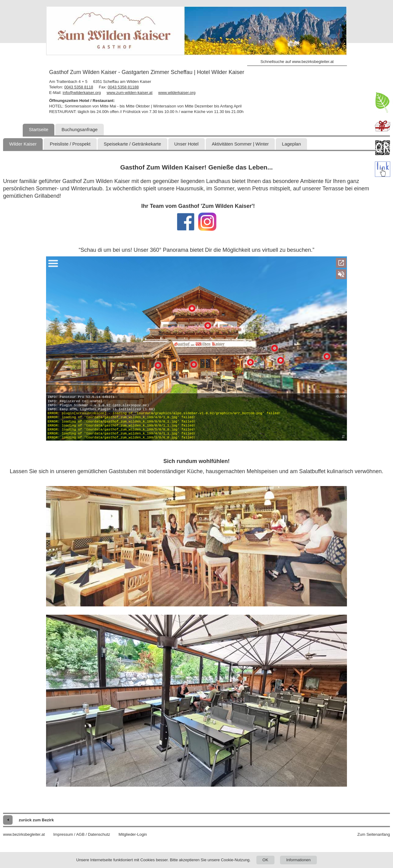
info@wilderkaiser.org (82, 93)
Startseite (39, 129)
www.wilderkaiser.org (177, 93)
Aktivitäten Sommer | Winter (240, 144)
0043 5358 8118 (79, 87)
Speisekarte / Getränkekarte (132, 144)
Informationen (298, 860)
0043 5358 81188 (123, 87)
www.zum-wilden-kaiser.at (130, 93)
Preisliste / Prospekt (70, 144)
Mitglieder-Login (133, 834)
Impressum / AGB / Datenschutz (82, 834)
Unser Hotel (187, 144)
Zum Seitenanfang (374, 834)
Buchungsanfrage (80, 129)
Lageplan (291, 144)
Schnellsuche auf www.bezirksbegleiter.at (297, 62)
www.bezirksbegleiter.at (24, 834)
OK (265, 860)
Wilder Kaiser (23, 144)
